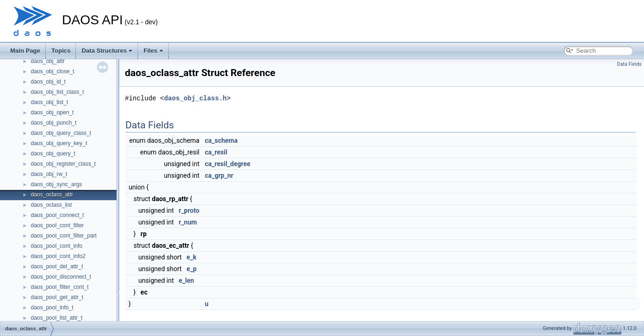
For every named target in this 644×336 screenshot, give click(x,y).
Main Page (25, 51)
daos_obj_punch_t (54, 123)
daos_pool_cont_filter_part (64, 236)
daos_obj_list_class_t (57, 92)
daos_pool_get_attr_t (57, 297)
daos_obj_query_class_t (61, 133)
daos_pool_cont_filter (57, 225)
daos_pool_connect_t (57, 215)
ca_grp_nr (219, 175)
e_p (192, 269)
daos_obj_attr (48, 61)
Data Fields (629, 64)
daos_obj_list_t (49, 102)
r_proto (189, 210)
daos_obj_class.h (195, 98)
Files (153, 51)
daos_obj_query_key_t (59, 143)
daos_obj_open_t (52, 112)
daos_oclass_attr (52, 195)
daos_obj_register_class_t (63, 164)
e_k (191, 257)
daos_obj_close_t (52, 71)
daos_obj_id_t (48, 82)
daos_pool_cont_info (57, 246)
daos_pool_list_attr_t (57, 318)
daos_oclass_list (51, 205)
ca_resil (216, 152)
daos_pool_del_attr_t (57, 266)
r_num (188, 222)
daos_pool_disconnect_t (61, 277)
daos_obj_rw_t (49, 174)
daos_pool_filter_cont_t (60, 287)
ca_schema (221, 140)
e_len (186, 280)
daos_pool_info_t (52, 308)
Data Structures (107, 51)
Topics (61, 51)
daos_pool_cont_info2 (58, 256)
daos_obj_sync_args (56, 184)
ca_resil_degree (227, 164)
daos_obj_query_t (53, 154)
